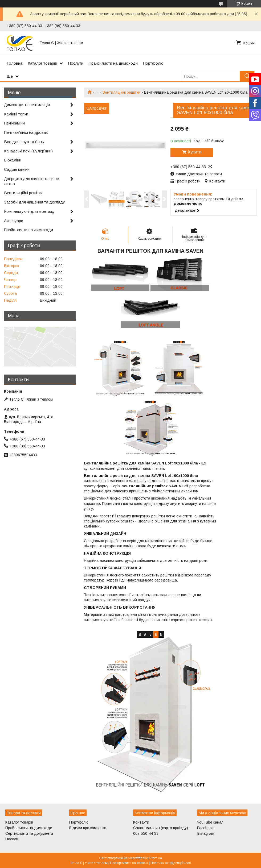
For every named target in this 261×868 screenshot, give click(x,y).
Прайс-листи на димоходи (113, 63)
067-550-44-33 (146, 833)
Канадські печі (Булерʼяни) (28, 151)
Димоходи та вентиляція (27, 105)
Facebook (205, 828)
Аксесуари (14, 221)
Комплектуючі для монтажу (29, 211)
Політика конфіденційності (171, 863)
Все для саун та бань (24, 142)
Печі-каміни (14, 123)
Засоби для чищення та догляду (34, 202)
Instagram (206, 833)
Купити (195, 152)
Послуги (76, 63)
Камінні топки (16, 114)
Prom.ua (156, 858)
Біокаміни (13, 160)
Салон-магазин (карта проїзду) (161, 828)
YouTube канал (210, 822)
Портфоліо (153, 63)
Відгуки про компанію (88, 828)
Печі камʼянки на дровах (26, 132)
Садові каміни (17, 169)
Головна (15, 63)
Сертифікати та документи (29, 833)
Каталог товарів (42, 63)
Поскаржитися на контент (129, 863)
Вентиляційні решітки (121, 92)
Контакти (141, 822)
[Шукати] (247, 76)
